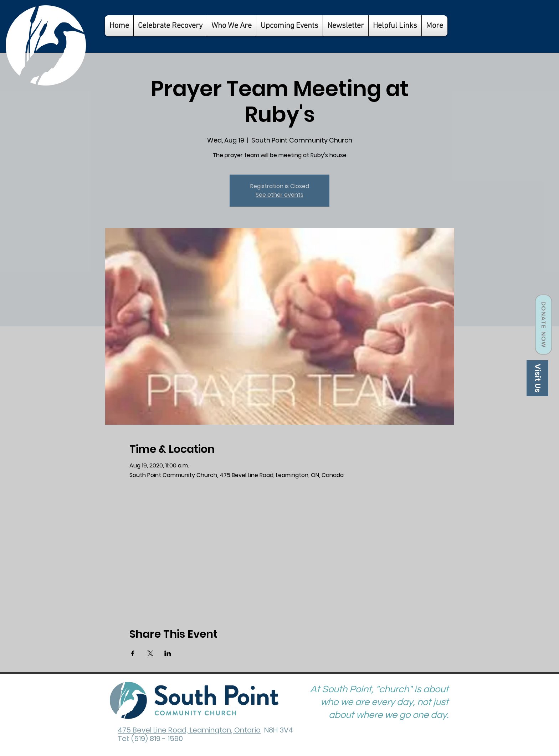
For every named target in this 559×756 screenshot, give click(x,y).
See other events (279, 195)
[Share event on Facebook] (133, 653)
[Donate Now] (543, 325)
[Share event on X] (150, 653)
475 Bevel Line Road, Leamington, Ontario (189, 730)
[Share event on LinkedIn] (168, 653)
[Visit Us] (537, 378)
